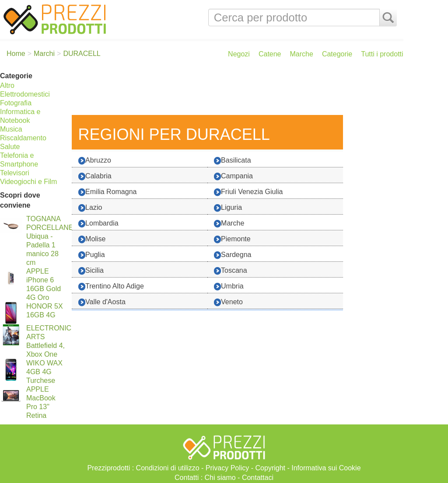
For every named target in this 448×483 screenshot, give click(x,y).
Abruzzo (95, 161)
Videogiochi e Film (28, 182)
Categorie (337, 54)
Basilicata (232, 161)
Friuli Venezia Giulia (248, 192)
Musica (11, 129)
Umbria (229, 287)
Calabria (95, 176)
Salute (10, 147)
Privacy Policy (227, 468)
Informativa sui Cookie (326, 468)
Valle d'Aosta (102, 302)
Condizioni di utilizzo (168, 468)
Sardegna (233, 255)
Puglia (91, 255)
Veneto (228, 302)
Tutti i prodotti (382, 54)
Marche (302, 54)
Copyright (270, 468)
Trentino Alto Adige (111, 287)
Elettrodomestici (25, 94)
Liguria (228, 208)
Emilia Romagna (107, 192)
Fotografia (16, 103)
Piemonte (232, 239)
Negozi (239, 54)
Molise (92, 239)
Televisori (15, 173)
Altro (7, 85)
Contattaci (258, 478)
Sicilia (91, 271)
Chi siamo (220, 478)
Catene (270, 54)
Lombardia (98, 224)
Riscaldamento (23, 138)
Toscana (231, 271)
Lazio (90, 208)
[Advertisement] (235, 91)
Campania (233, 176)
